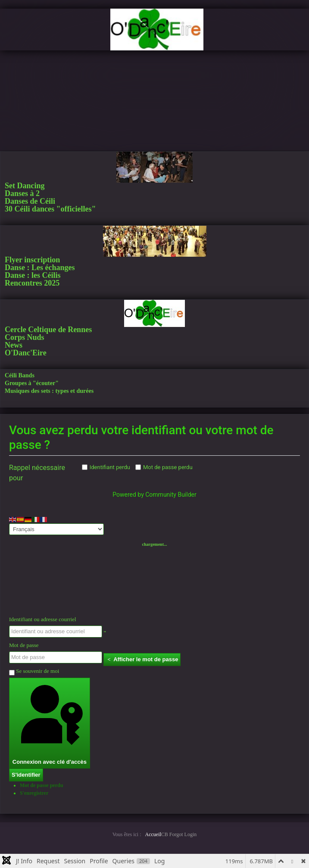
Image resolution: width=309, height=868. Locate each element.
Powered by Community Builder (154, 495)
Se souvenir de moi (34, 672)
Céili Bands (20, 375)
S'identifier (26, 775)
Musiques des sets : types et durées (49, 391)
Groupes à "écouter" (32, 383)
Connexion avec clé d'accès (50, 723)
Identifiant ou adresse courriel (43, 619)
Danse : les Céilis (33, 275)
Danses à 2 (22, 193)
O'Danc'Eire (26, 353)
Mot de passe (24, 645)
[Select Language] (56, 529)
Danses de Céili (30, 201)
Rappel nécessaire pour (37, 473)
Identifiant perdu (110, 467)
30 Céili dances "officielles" (50, 209)
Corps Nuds (25, 337)
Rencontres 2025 (32, 283)
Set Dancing (25, 186)
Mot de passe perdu (168, 467)
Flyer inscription (32, 260)
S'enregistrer (34, 793)
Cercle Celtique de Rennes (48, 330)
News (14, 345)
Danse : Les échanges (40, 268)
